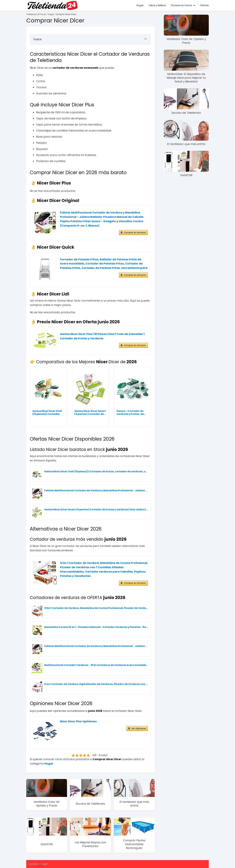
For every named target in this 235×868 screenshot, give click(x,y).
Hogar (140, 5)
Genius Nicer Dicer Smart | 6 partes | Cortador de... (90, 413)
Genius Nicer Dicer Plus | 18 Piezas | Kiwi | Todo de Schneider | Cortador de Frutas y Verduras (102, 336)
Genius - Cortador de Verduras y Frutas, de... (131, 413)
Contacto (34, 864)
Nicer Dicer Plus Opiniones (78, 721)
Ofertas (204, 5)
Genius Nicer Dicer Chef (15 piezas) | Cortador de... (47, 413)
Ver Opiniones (139, 728)
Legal (45, 864)
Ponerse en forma (181, 5)
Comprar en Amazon (135, 232)
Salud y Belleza (157, 5)
